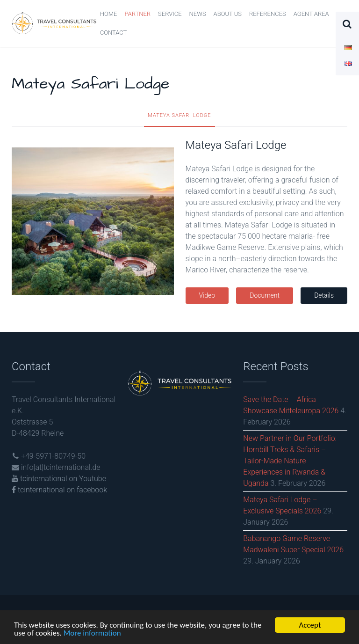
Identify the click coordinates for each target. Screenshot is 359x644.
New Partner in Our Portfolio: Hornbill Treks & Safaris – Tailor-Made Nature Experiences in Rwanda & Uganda (290, 461)
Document (265, 295)
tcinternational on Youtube (59, 479)
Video (207, 295)
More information (92, 633)
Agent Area (311, 14)
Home (109, 14)
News (198, 14)
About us (228, 14)
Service (170, 14)
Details (324, 295)
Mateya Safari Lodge (179, 115)
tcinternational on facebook (59, 490)
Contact (114, 33)
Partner (137, 14)
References (268, 14)
